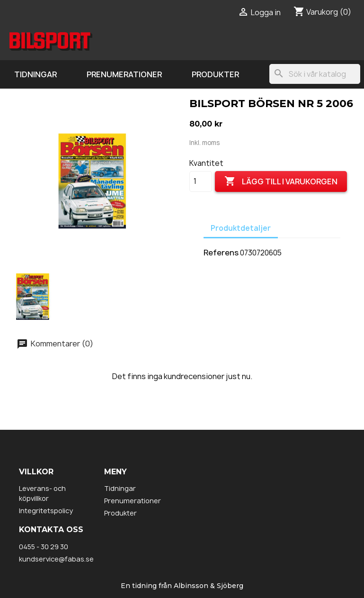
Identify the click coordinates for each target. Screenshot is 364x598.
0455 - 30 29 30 (44, 547)
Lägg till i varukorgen (281, 181)
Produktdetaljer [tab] (241, 228)
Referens (221, 253)
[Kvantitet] (201, 181)
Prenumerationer (124, 74)
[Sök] (315, 74)
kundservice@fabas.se (56, 559)
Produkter (215, 74)
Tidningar (36, 74)
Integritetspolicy (46, 511)
